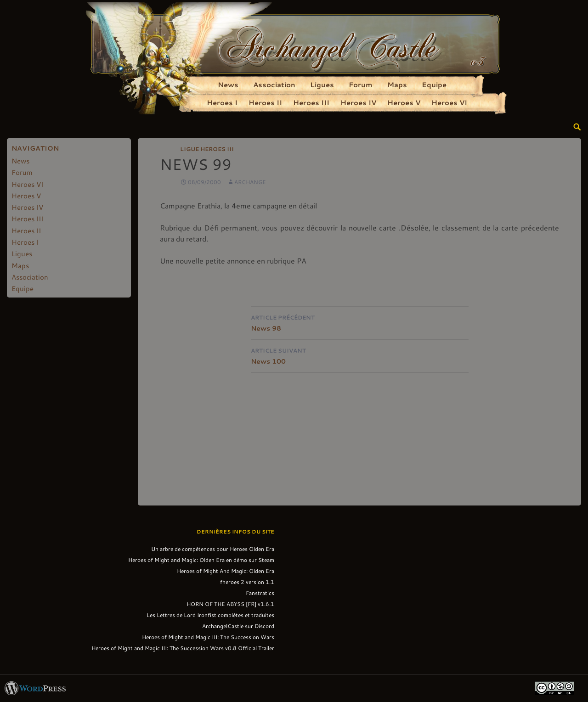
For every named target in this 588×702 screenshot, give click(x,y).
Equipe (434, 84)
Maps (397, 84)
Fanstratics (260, 593)
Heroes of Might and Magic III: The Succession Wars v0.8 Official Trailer (183, 648)
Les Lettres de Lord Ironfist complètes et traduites (210, 615)
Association (274, 84)
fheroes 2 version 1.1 (247, 582)
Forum (361, 84)
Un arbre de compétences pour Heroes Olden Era (213, 549)
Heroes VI (449, 102)
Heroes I (222, 102)
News (228, 84)
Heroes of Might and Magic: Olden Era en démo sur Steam (201, 560)
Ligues (322, 84)
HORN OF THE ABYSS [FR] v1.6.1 (230, 604)
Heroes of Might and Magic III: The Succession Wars (208, 637)
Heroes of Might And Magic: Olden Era (226, 571)
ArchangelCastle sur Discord (238, 626)
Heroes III (311, 102)
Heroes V (404, 102)
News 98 (360, 322)
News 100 (360, 355)
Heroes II (265, 102)
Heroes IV (358, 102)
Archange (250, 182)
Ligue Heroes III (207, 149)
